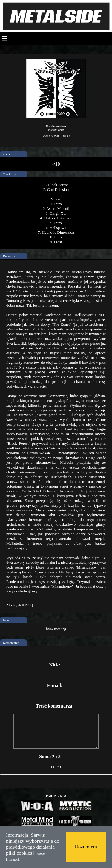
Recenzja (9, 256)
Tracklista (10, 174)
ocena (7, 154)
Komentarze (11, 643)
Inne (6, 620)
